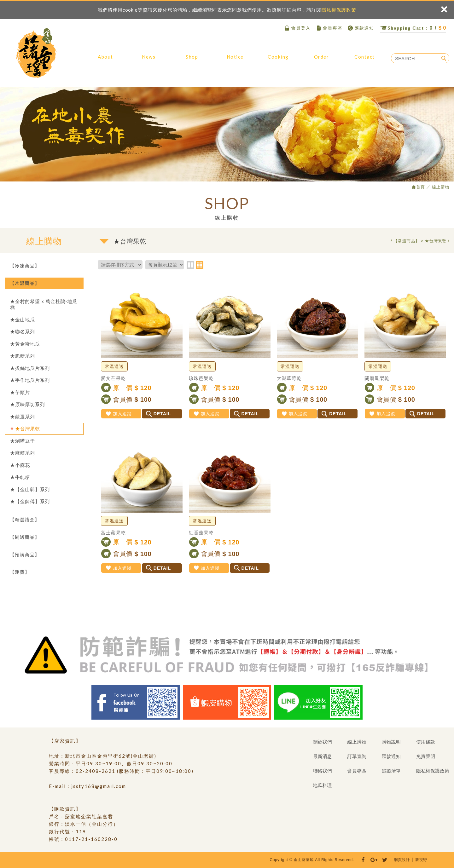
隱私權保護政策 (339, 10)
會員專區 (329, 28)
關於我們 (105, 60)
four (200, 265)
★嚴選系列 (23, 417)
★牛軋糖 (20, 477)
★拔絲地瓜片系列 (30, 368)
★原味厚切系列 (27, 404)
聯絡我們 (365, 60)
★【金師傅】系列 (30, 501)
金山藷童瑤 (36, 53)
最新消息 (149, 60)
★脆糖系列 (23, 356)
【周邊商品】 (25, 537)
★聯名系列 (23, 332)
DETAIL (158, 414)
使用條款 (426, 742)
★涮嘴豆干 (23, 441)
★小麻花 (20, 465)
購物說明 (235, 60)
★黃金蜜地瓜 (25, 344)
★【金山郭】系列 (30, 489)
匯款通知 (361, 28)
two (190, 265)
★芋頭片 (20, 392)
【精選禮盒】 (25, 520)
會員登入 (297, 28)
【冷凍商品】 (25, 266)
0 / (413, 28)
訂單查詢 (321, 60)
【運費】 (20, 572)
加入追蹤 (118, 414)
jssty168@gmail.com (99, 786)
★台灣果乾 (28, 429)
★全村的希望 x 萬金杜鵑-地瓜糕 (44, 305)
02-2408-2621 (96, 771)
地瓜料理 (278, 60)
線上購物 (192, 60)
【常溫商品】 (25, 283)
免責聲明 (426, 756)
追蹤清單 (391, 771)
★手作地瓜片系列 (30, 380)
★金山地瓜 (23, 320)
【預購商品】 (25, 555)
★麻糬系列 (23, 453)
